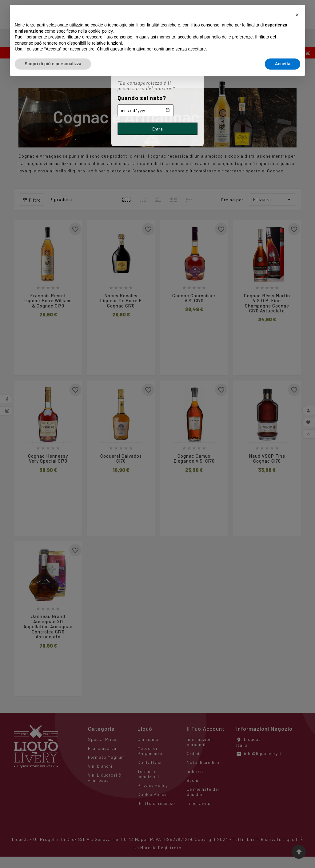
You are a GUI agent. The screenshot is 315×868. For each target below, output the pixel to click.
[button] (297, 15)
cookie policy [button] (100, 31)
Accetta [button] (283, 64)
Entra (157, 129)
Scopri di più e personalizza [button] (53, 64)
